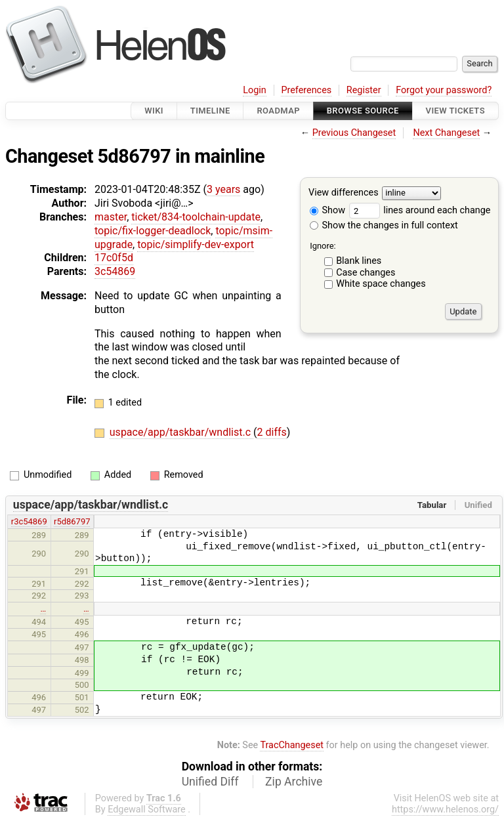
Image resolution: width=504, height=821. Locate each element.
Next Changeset (446, 133)
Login (255, 90)
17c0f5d (114, 258)
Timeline (210, 111)
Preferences (306, 90)
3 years (223, 189)
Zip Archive (294, 782)
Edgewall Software (147, 810)
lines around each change (420, 210)
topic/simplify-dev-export (196, 244)
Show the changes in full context (384, 225)
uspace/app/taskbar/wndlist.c (181, 432)
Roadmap (278, 111)
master (111, 217)
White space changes (381, 284)
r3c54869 (29, 521)
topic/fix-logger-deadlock (153, 231)
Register (364, 90)
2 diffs (272, 432)
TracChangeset (292, 745)
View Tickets (455, 111)
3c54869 (115, 271)
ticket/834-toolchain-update (196, 217)
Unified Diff (210, 782)
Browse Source (363, 111)
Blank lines (359, 261)
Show (327, 210)
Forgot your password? (444, 90)
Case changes (366, 273)
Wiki (154, 111)
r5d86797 (72, 521)
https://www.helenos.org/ (445, 810)
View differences (344, 193)
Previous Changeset (354, 133)
